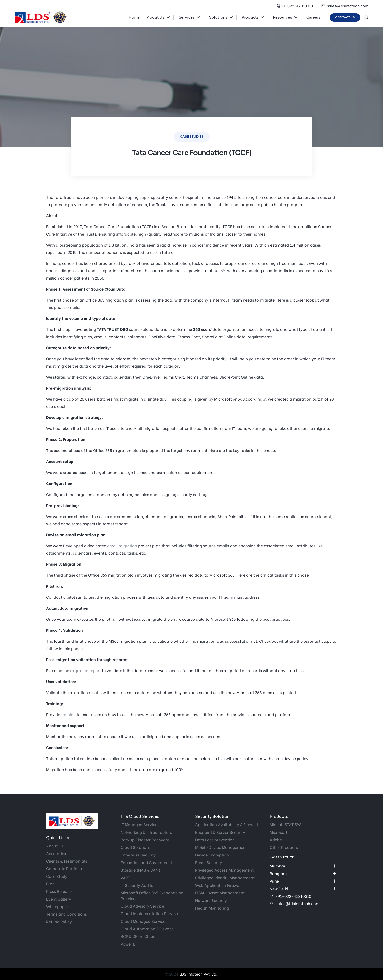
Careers (313, 17)
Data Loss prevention (215, 839)
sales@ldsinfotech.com (345, 6)
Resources (282, 17)
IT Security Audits (137, 885)
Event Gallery (59, 899)
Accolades (56, 853)
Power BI (129, 944)
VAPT (125, 877)
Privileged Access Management (224, 870)
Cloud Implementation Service (149, 913)
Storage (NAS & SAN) (140, 870)
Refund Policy (59, 921)
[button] (170, 17)
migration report (85, 670)
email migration (122, 546)
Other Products (284, 847)
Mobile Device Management (221, 847)
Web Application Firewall (218, 885)
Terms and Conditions (67, 914)
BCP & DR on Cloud (138, 936)
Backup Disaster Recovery (145, 839)
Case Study (57, 876)
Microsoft (278, 832)
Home (134, 17)
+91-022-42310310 (293, 896)
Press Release (59, 891)
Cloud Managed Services (144, 921)
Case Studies (192, 137)
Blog (50, 884)
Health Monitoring (212, 908)
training (68, 714)
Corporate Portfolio (64, 868)
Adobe (276, 839)
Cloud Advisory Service (142, 906)
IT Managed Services (140, 824)
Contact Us (345, 17)
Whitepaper (57, 906)
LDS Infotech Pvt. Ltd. (199, 974)
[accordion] (303, 866)
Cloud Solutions (136, 847)
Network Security (211, 900)
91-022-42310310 (295, 6)
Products (250, 17)
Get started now (16, 463)
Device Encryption (212, 855)
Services (187, 17)
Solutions (218, 17)
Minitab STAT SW (285, 824)
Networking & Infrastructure (146, 832)
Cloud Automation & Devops (147, 929)
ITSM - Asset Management (220, 893)
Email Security (209, 862)
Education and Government (146, 862)
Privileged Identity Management (225, 877)
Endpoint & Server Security (220, 832)
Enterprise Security (138, 855)
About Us (156, 17)
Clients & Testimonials (67, 861)
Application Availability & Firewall (227, 824)
